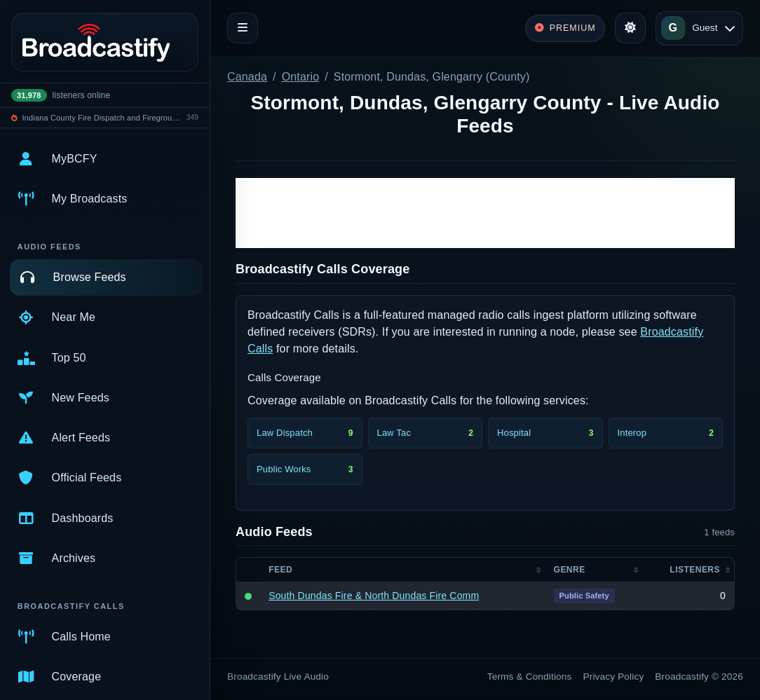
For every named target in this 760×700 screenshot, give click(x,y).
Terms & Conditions (530, 677)
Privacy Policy (614, 677)
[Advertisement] (485, 213)
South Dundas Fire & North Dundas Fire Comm (374, 596)
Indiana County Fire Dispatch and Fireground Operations (102, 118)
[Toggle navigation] (243, 28)
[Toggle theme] (630, 28)
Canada (247, 77)
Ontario (301, 77)
